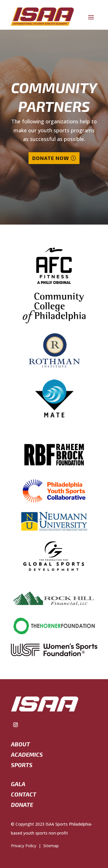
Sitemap (50, 846)
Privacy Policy (24, 846)
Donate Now (51, 158)
